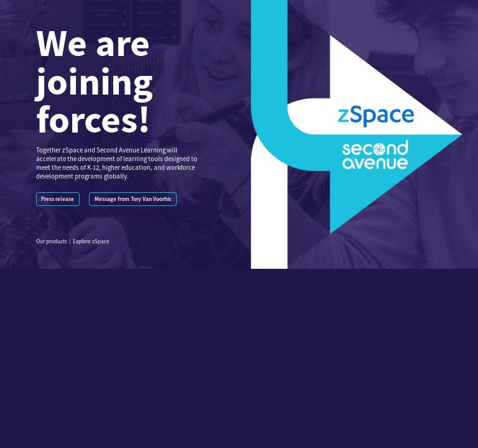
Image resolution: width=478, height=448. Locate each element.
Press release (58, 199)
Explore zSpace (91, 241)
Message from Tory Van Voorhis (133, 199)
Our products (52, 241)
